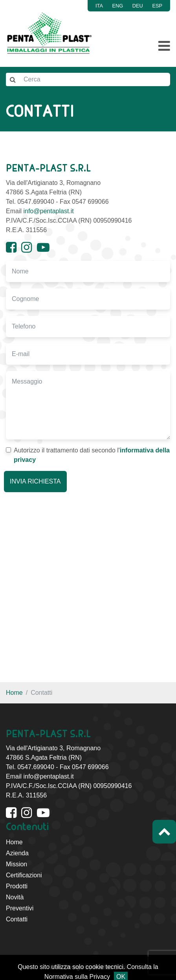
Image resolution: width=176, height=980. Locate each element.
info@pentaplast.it (48, 211)
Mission (16, 864)
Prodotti (17, 886)
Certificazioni (24, 875)
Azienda (17, 853)
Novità (15, 897)
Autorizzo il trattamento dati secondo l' (88, 455)
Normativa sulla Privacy (77, 977)
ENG (118, 6)
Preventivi (20, 908)
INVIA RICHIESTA (35, 481)
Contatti (17, 919)
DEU (138, 6)
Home (14, 693)
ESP (157, 6)
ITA (99, 6)
